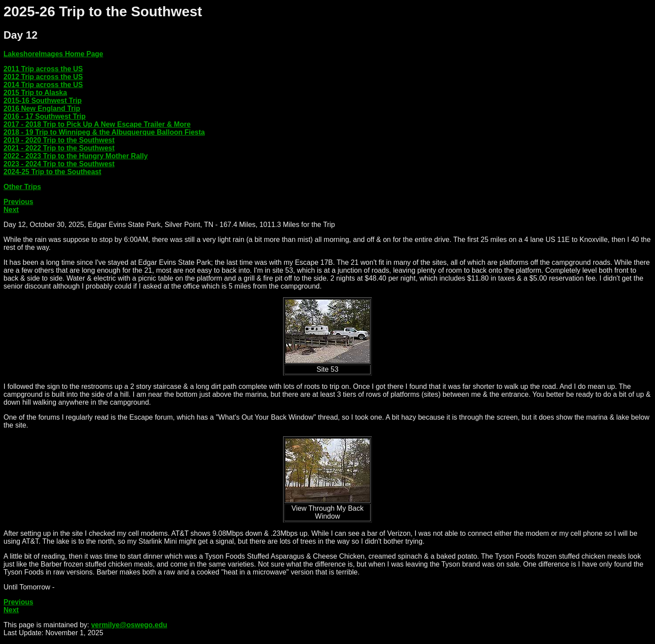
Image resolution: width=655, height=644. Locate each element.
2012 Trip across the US (43, 77)
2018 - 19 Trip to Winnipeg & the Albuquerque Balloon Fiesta (104, 132)
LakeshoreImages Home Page (53, 54)
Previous (18, 202)
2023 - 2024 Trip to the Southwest (59, 164)
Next (11, 210)
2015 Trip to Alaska (35, 93)
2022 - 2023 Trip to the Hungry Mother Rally (76, 156)
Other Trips (22, 187)
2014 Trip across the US (43, 85)
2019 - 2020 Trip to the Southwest (59, 140)
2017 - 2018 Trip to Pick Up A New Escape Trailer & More (97, 124)
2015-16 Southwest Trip (43, 101)
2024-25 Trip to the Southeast (52, 172)
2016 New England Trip (42, 108)
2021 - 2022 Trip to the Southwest (59, 148)
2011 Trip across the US (43, 69)
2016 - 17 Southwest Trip (45, 116)
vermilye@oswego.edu (129, 625)
